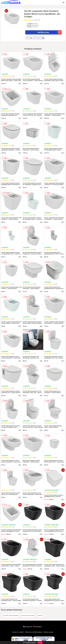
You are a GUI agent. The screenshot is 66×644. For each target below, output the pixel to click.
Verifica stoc (49, 32)
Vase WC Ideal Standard (11, 615)
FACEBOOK (28, 627)
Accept (40, 642)
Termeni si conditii (18, 632)
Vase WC (40, 615)
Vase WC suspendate (28, 615)
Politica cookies (48, 632)
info (20, 83)
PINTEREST (38, 627)
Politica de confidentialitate (34, 632)
